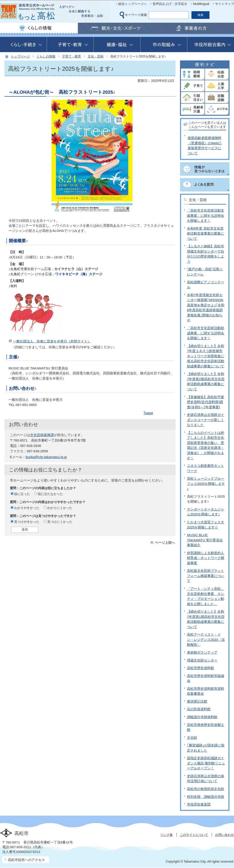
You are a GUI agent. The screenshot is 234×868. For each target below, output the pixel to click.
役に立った (22, 494)
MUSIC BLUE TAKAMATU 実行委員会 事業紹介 (205, 540)
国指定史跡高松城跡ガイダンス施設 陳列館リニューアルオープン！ (206, 763)
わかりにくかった (60, 508)
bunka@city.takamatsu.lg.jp (46, 457)
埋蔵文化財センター (202, 660)
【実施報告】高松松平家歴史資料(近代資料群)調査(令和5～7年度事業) (206, 402)
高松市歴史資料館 (200, 668)
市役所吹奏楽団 (199, 804)
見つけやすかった (27, 522)
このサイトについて (194, 835)
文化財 (192, 738)
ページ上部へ (165, 543)
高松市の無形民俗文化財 (206, 789)
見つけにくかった (60, 522)
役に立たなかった (50, 494)
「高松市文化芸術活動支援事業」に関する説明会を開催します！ (206, 215)
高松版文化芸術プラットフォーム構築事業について (206, 576)
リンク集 (166, 835)
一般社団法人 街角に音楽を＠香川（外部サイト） (52, 341)
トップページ (20, 57)
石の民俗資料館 (199, 709)
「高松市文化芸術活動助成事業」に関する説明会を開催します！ (206, 333)
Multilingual (201, 4)
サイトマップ (225, 4)
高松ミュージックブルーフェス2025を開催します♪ (206, 484)
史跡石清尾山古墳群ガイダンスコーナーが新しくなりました (206, 420)
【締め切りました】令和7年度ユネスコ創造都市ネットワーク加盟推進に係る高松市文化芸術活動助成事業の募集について (206, 356)
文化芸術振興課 (42, 435)
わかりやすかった (27, 508)
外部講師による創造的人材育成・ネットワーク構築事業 (206, 558)
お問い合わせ (225, 835)
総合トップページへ (133, 4)
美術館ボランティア (202, 652)
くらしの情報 (46, 57)
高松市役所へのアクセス (26, 860)
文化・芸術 (96, 57)
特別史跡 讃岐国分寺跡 (206, 797)
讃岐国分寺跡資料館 (202, 717)
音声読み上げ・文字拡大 (170, 4)
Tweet (148, 413)
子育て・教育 (72, 57)
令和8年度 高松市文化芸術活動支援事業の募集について (206, 233)
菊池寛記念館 (197, 701)
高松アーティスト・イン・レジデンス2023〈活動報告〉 (206, 639)
